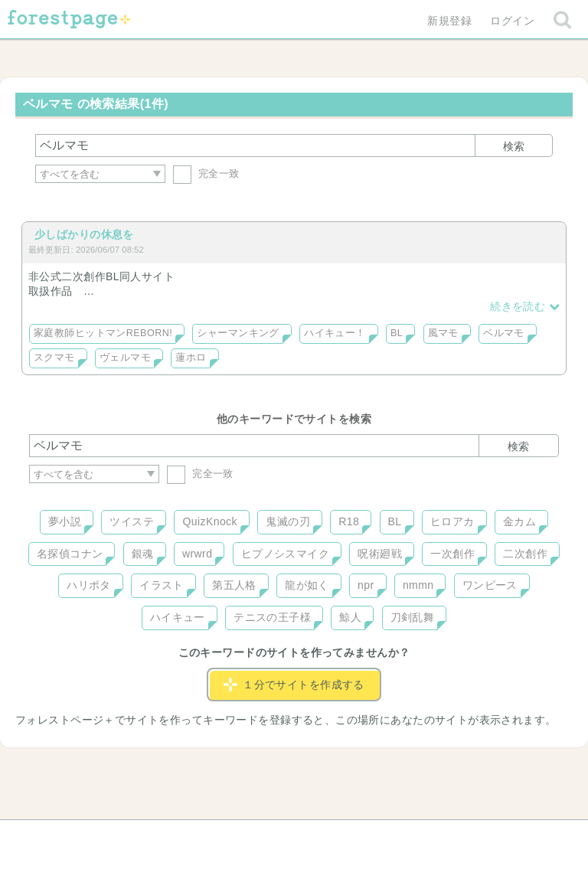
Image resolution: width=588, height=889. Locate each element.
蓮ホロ (191, 358)
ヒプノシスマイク (285, 554)
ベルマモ (504, 333)
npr (366, 585)
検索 (514, 146)
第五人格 (234, 585)
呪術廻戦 (380, 554)
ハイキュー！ (335, 333)
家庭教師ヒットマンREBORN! (103, 333)
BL (397, 333)
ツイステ (132, 521)
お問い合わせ (183, 837)
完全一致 (206, 173)
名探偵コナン (70, 554)
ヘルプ (98, 837)
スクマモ (54, 358)
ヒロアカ (452, 521)
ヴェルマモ (125, 358)
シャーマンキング (238, 333)
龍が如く (307, 585)
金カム (519, 521)
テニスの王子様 (272, 617)
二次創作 (525, 554)
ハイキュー (178, 617)
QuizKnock (209, 521)
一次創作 (452, 554)
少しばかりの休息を (84, 234)
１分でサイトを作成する (294, 685)
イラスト (162, 585)
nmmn (418, 585)
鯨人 (350, 617)
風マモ (443, 333)
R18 (349, 521)
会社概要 (353, 837)
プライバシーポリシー (459, 837)
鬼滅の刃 (288, 521)
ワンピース (490, 585)
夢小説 (65, 521)
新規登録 (449, 21)
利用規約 (273, 837)
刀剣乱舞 (413, 617)
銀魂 (143, 554)
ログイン (512, 21)
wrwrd (197, 554)
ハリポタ (89, 585)
